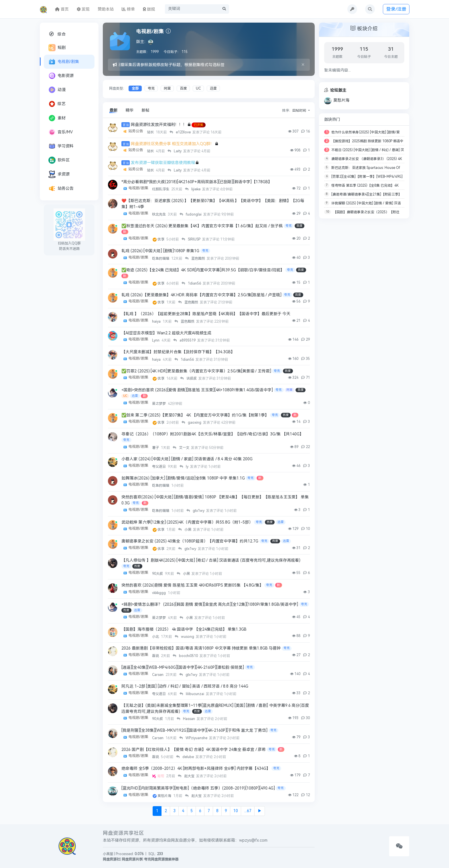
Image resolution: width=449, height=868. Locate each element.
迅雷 (213, 88)
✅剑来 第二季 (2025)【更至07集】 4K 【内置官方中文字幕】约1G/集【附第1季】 (195, 415)
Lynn (156, 341)
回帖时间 (300, 111)
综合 (57, 34)
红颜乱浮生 (161, 189)
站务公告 (61, 189)
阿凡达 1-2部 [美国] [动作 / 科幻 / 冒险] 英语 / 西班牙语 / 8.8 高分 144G (185, 687)
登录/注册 (396, 9)
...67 (248, 811)
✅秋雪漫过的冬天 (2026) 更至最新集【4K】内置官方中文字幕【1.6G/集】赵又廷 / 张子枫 (202, 226)
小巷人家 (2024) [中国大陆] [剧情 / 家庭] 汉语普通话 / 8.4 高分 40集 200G (187, 459)
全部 (135, 88)
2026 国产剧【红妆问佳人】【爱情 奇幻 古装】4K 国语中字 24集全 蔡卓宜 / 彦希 (194, 750)
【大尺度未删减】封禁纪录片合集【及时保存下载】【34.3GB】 (178, 352)
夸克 (151, 88)
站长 (151, 132)
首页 (62, 9)
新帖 (145, 110)
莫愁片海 (165, 796)
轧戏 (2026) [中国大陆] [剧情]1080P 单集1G (160, 251)
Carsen (158, 675)
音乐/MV (61, 132)
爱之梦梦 (159, 404)
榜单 (128, 9)
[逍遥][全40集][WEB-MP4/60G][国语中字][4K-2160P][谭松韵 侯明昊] (183, 668)
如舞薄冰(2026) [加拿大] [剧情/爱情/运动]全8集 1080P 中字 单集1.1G (183, 478)
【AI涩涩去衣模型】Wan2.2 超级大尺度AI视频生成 (166, 333)
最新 (113, 110)
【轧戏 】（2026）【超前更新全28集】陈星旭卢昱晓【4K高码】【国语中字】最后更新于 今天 (206, 314)
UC (198, 88)
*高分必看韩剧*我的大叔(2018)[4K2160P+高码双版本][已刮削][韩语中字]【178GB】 (197, 182)
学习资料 (61, 146)
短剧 (57, 48)
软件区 (59, 160)
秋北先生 (159, 214)
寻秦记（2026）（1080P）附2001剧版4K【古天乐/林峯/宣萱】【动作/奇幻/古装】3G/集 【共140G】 (212, 434)
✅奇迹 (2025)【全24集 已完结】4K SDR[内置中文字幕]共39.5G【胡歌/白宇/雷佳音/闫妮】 (203, 270)
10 (236, 811)
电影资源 (61, 76)
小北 (156, 637)
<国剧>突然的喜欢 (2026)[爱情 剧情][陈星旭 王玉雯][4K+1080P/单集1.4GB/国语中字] (197, 390)
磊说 (156, 656)
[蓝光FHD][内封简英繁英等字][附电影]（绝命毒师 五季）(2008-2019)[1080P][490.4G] (198, 789)
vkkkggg (159, 593)
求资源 (59, 174)
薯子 (156, 448)
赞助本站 (106, 9)
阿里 (167, 88)
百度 (183, 88)
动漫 (57, 90)
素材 (57, 118)
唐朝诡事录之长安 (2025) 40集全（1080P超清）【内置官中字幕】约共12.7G (190, 541)
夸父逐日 (159, 467)
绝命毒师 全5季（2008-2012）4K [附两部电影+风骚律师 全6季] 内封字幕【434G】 (196, 769)
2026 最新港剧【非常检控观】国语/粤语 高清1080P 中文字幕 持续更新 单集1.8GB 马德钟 (201, 649)
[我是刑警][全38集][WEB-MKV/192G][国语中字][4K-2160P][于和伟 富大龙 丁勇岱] (194, 731)
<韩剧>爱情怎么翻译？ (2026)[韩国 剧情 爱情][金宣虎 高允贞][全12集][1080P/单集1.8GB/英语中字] (210, 604)
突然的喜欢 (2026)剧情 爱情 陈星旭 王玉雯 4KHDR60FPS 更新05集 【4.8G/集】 (192, 586)
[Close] (303, 65)
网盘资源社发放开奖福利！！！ (159, 125)
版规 (149, 9)
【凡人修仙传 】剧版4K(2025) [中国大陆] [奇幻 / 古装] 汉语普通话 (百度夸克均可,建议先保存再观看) (211, 560)
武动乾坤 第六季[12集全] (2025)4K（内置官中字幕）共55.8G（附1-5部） (187, 522)
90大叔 (158, 574)
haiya (157, 321)
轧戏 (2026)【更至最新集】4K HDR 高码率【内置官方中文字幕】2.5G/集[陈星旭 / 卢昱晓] (201, 295)
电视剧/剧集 (64, 62)
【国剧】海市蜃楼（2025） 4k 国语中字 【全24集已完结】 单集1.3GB (184, 630)
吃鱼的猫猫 (161, 259)
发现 (83, 9)
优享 (161, 239)
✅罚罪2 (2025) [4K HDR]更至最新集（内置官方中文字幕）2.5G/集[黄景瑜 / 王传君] (196, 371)
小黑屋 (108, 854)
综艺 (57, 104)
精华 (129, 110)
